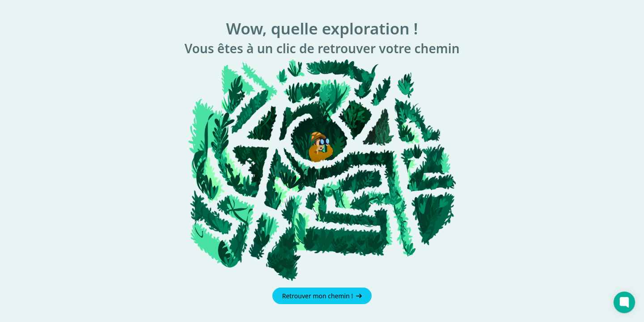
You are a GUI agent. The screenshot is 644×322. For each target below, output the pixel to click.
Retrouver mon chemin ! (322, 296)
